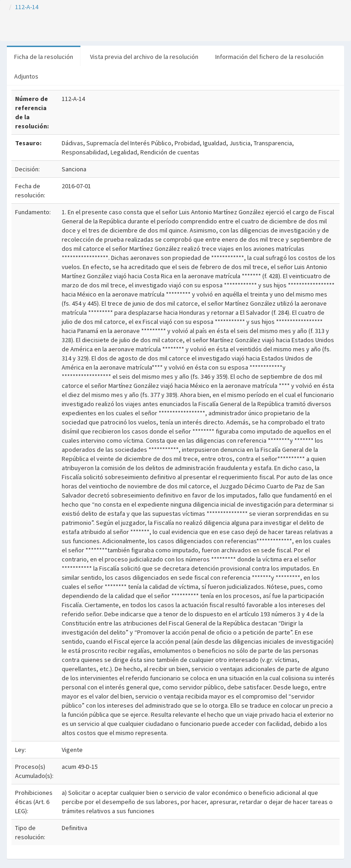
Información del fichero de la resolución (269, 57)
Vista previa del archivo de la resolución (144, 57)
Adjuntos (26, 76)
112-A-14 (27, 7)
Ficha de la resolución (44, 57)
